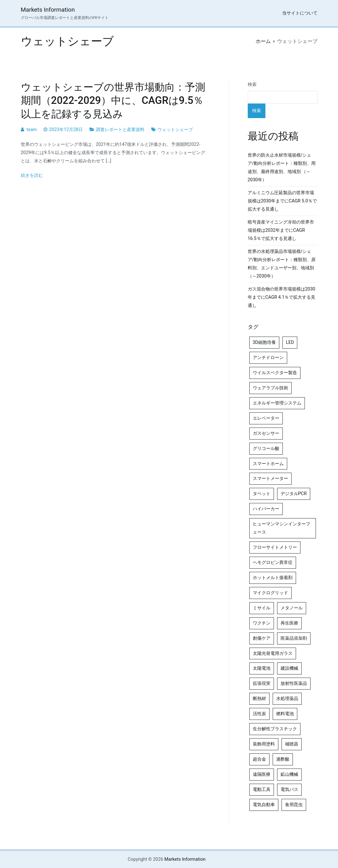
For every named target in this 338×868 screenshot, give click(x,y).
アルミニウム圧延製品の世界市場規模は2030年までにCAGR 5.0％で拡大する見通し (282, 201)
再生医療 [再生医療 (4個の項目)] (289, 623)
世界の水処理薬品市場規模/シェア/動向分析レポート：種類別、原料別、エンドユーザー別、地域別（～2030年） (282, 264)
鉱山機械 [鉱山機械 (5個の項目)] (289, 774)
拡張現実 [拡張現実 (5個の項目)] (262, 683)
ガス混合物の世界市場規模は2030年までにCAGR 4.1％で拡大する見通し (282, 297)
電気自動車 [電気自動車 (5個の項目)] (264, 805)
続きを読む (32, 175)
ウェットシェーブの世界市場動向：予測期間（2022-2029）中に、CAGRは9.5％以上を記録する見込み (113, 100)
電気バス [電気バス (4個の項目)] (289, 790)
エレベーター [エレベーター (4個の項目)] (266, 418)
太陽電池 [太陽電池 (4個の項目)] (262, 668)
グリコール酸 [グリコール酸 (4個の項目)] (266, 449)
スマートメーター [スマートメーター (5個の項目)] (270, 479)
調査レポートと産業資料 (120, 130)
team (32, 130)
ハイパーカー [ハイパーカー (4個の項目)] (266, 509)
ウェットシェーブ (175, 130)
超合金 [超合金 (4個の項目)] (259, 759)
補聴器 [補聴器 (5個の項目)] (292, 744)
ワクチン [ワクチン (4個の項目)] (262, 623)
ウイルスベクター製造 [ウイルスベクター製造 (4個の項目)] (275, 373)
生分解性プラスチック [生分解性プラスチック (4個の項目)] (275, 729)
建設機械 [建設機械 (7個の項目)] (289, 668)
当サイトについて (300, 13)
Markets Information (48, 10)
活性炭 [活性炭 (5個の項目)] (259, 714)
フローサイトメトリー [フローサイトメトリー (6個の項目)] (275, 547)
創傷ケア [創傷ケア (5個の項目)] (262, 638)
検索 (252, 84)
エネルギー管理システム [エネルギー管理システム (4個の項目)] (277, 403)
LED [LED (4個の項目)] (290, 342)
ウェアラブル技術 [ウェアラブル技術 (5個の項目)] (270, 388)
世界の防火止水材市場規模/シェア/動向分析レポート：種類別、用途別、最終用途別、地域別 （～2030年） (282, 168)
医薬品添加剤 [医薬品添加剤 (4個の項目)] (294, 638)
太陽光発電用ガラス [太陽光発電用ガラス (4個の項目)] (273, 653)
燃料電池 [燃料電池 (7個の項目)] (285, 714)
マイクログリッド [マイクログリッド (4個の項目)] (270, 593)
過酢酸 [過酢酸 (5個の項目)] (283, 759)
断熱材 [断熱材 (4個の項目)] (259, 699)
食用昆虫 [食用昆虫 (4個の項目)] (294, 805)
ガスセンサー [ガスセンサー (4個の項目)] (266, 433)
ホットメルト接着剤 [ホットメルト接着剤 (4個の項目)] (273, 578)
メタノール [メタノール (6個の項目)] (292, 608)
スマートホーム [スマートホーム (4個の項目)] (268, 464)
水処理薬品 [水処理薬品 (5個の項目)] (287, 699)
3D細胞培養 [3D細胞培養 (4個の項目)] (264, 342)
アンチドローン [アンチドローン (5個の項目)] (268, 358)
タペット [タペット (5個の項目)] (262, 494)
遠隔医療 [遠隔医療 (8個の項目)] (262, 774)
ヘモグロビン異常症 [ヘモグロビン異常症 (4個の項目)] (273, 563)
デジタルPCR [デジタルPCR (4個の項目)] (294, 494)
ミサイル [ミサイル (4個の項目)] (262, 608)
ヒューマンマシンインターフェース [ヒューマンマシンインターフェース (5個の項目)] (282, 528)
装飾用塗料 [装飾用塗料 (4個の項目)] (264, 744)
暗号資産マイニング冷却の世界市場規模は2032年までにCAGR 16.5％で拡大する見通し (281, 230)
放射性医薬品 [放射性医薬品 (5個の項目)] (294, 683)
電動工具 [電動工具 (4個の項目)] (262, 790)
